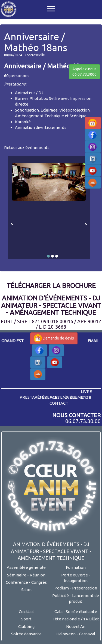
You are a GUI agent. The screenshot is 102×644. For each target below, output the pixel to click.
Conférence (17, 582)
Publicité (61, 596)
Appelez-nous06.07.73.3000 (84, 72)
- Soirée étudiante (80, 612)
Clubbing (26, 626)
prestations (33, 397)
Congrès (39, 582)
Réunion (38, 575)
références (47, 397)
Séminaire (17, 575)
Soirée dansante (26, 634)
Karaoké (23, 122)
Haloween (66, 634)
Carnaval (87, 634)
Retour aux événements (27, 147)
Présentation (85, 588)
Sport (26, 619)
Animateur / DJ (29, 93)
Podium (62, 588)
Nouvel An (76, 626)
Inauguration (76, 581)
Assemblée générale (26, 567)
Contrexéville (35, 55)
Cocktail (26, 612)
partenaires (63, 397)
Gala (58, 612)
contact (59, 403)
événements (78, 397)
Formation (76, 567)
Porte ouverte (75, 575)
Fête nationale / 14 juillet (76, 619)
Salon (26, 590)
